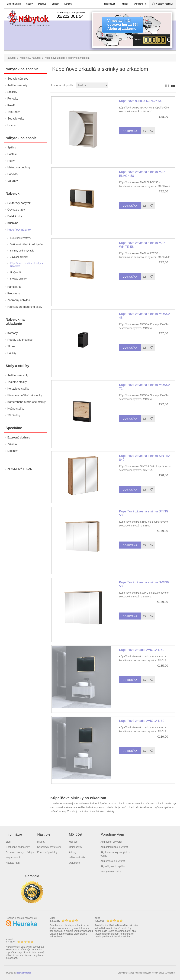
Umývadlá (15, 272)
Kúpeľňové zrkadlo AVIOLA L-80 (142, 650)
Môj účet (74, 842)
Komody (13, 333)
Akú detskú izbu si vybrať (114, 847)
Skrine (11, 346)
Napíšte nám (13, 863)
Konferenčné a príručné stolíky (26, 402)
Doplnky (12, 451)
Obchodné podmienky (18, 847)
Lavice (11, 125)
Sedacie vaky (16, 119)
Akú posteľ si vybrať (111, 842)
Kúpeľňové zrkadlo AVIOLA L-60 (142, 721)
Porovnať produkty (47, 852)
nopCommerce (24, 973)
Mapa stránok (13, 857)
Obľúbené (74, 863)
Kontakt (68, 4)
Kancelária (14, 287)
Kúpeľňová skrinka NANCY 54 (140, 101)
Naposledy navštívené (49, 847)
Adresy (73, 852)
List (173, 85)
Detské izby (15, 216)
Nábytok (11, 58)
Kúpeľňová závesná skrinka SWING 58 (144, 584)
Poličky (12, 353)
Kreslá (11, 105)
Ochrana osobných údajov (20, 852)
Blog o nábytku (14, 4)
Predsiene (14, 293)
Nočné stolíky (16, 409)
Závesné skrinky (19, 257)
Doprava (42, 4)
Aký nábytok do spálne (113, 866)
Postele (12, 154)
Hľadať (41, 842)
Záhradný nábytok (19, 300)
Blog (8, 842)
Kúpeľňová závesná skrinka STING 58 (144, 513)
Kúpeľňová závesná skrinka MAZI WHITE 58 (143, 245)
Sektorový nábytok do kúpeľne (27, 244)
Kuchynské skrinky (111, 872)
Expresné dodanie (19, 438)
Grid (167, 85)
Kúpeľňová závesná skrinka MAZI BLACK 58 (143, 174)
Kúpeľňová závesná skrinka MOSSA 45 (145, 316)
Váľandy (13, 181)
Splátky (55, 4)
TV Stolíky (14, 415)
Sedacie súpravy (18, 79)
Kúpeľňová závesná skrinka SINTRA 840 (145, 458)
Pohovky (13, 99)
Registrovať (110, 4)
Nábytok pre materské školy (25, 307)
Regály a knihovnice (20, 340)
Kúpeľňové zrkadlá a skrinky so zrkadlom (27, 265)
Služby (29, 4)
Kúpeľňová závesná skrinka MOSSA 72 (145, 387)
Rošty (11, 161)
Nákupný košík (77, 857)
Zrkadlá (12, 444)
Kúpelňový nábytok (30, 58)
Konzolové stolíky (18, 389)
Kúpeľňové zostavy (20, 238)
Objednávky (75, 847)
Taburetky (13, 112)
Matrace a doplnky (19, 167)
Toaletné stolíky (17, 382)
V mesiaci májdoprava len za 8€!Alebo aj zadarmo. (123, 25)
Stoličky (12, 92)
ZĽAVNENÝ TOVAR (20, 469)
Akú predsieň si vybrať (113, 861)
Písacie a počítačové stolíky (25, 395)
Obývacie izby (16, 210)
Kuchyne (13, 223)
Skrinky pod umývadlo (22, 251)
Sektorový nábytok (19, 203)
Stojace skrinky (18, 279)
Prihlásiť (125, 4)
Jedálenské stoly (18, 375)
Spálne (12, 147)
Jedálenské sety (17, 85)
